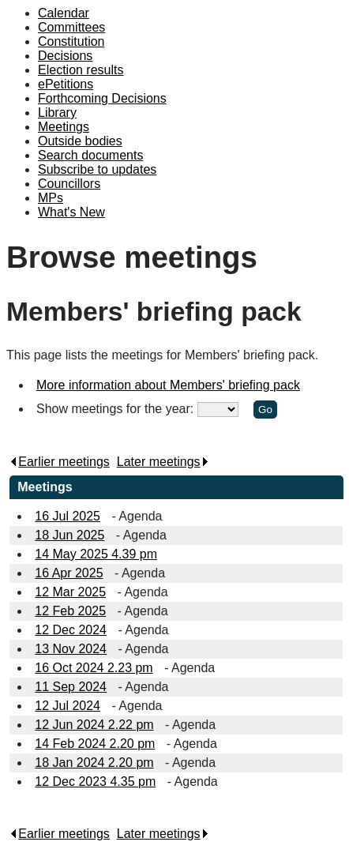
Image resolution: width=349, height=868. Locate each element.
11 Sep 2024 (71, 687)
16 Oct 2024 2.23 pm (94, 668)
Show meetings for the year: (117, 409)
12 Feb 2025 (70, 611)
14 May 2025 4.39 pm (96, 554)
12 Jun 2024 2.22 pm (94, 725)
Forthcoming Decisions (102, 98)
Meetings (64, 127)
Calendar (64, 13)
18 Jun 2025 (69, 535)
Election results (81, 70)
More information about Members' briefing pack (168, 385)
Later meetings (163, 462)
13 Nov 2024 (71, 649)
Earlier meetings (60, 462)
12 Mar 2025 (70, 592)
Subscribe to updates (97, 169)
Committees (71, 27)
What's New (71, 212)
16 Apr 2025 (69, 573)
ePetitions (66, 84)
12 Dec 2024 (71, 630)
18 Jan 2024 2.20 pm (94, 763)
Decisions (65, 56)
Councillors (69, 184)
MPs (51, 198)
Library (57, 113)
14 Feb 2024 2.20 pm (95, 744)
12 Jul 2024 (68, 706)
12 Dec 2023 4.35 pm (95, 782)
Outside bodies (80, 141)
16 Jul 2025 (68, 516)
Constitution (71, 41)
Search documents (90, 155)
